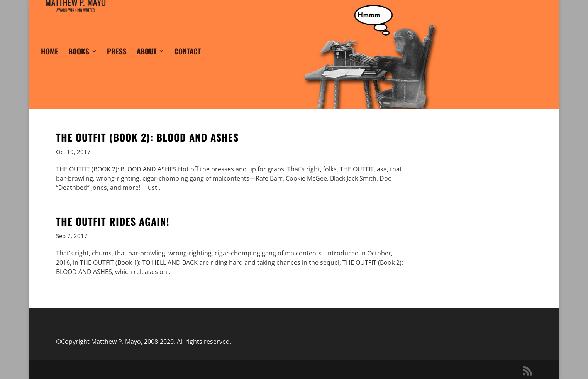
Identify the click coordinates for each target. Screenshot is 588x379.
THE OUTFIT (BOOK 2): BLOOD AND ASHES (147, 137)
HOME (50, 62)
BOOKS (79, 62)
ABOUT (147, 62)
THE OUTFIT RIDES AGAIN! (113, 221)
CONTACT (187, 62)
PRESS (117, 62)
